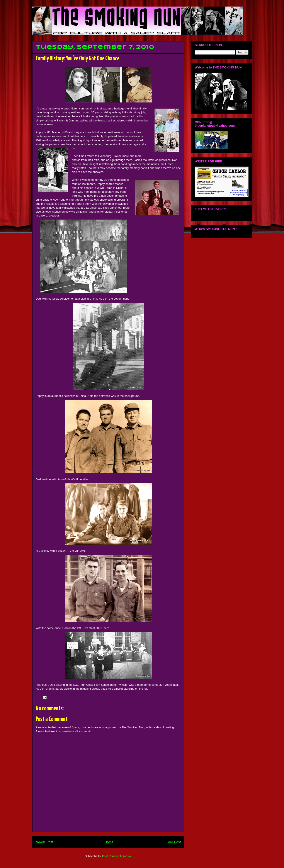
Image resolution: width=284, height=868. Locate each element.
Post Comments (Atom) (117, 856)
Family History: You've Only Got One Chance (78, 59)
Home (109, 842)
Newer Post (45, 842)
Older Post (173, 842)
